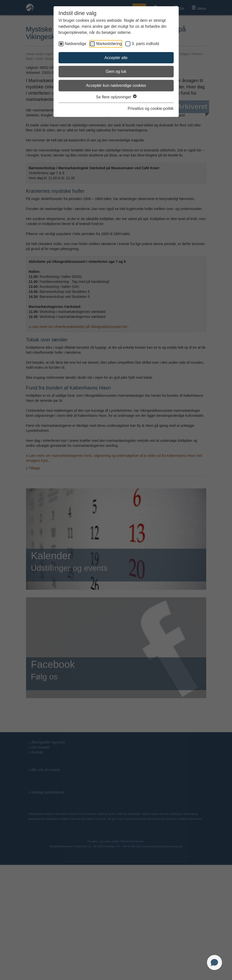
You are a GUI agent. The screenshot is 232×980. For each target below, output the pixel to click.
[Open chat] (214, 962)
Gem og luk (116, 71)
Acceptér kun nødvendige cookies (116, 85)
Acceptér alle (116, 58)
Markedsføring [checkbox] (109, 44)
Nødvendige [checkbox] (76, 44)
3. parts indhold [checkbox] (145, 44)
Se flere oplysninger (116, 97)
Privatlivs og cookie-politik (151, 109)
